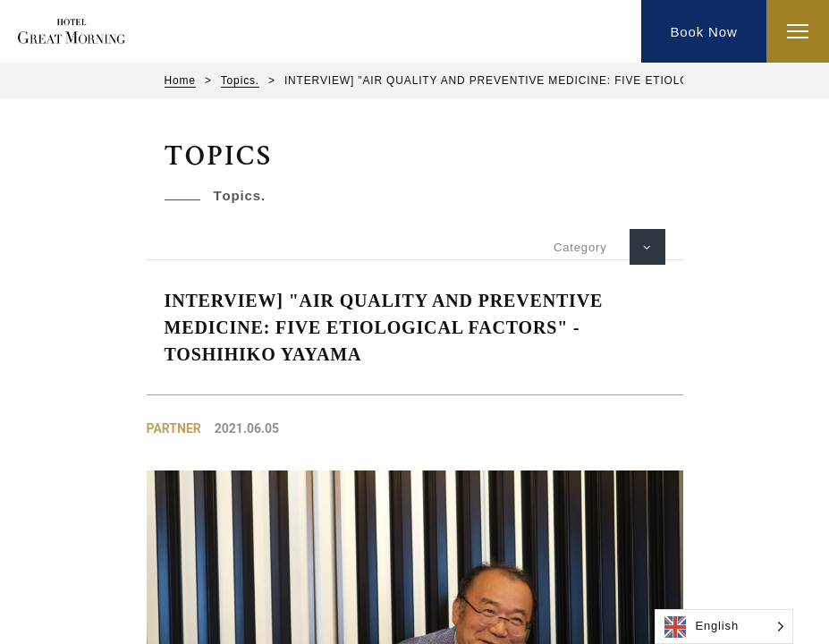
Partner (174, 428)
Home (180, 80)
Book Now (703, 32)
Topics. (240, 80)
